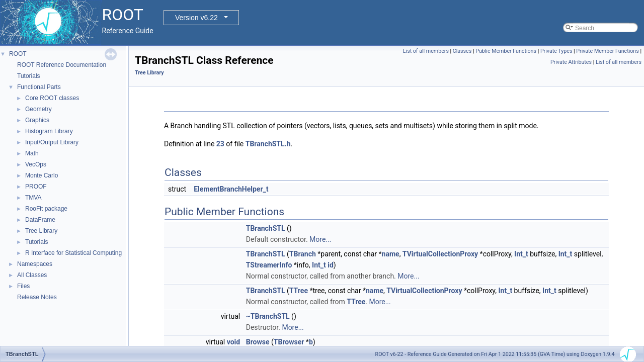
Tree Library (41, 231)
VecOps (36, 164)
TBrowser (289, 342)
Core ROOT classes (52, 98)
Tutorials (29, 76)
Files (23, 286)
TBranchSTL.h (268, 144)
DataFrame (40, 220)
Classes (462, 51)
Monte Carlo (42, 175)
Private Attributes (571, 62)
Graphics (37, 120)
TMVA (33, 198)
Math (32, 153)
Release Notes (37, 297)
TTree (299, 291)
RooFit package (46, 209)
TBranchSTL (266, 228)
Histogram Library (49, 131)
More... (320, 239)
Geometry (38, 109)
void (233, 342)
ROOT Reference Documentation (62, 65)
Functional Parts (39, 87)
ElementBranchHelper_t (231, 189)
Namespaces (35, 264)
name (391, 254)
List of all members (426, 51)
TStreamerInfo (269, 265)
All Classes (32, 275)
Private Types (556, 51)
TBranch (303, 254)
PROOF (36, 187)
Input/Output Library (52, 142)
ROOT (18, 54)
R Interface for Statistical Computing (73, 253)
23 (220, 144)
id (331, 265)
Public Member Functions (506, 51)
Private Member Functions (607, 51)
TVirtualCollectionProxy (440, 254)
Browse (258, 342)
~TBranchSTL (268, 316)
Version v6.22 (196, 18)
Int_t (521, 254)
